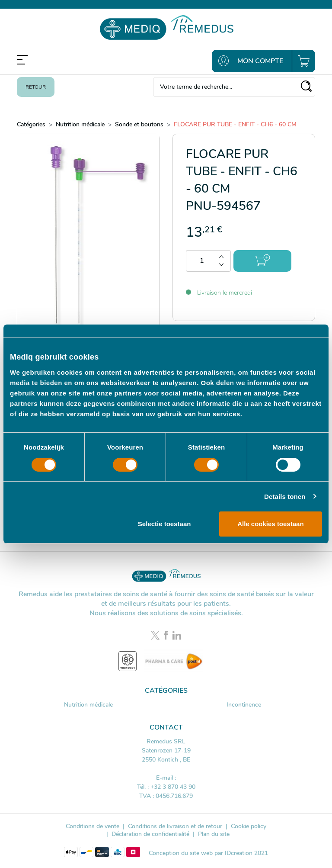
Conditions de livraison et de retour (175, 826)
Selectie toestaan (164, 524)
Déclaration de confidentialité (150, 834)
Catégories (31, 124)
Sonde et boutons (139, 124)
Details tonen (285, 497)
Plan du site (214, 834)
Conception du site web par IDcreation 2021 (208, 853)
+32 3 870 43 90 (173, 787)
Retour (36, 87)
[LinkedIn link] (177, 636)
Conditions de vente (93, 826)
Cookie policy (249, 826)
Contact (166, 727)
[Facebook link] (167, 636)
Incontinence (244, 705)
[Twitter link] (156, 636)
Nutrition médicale (80, 124)
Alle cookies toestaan (270, 524)
